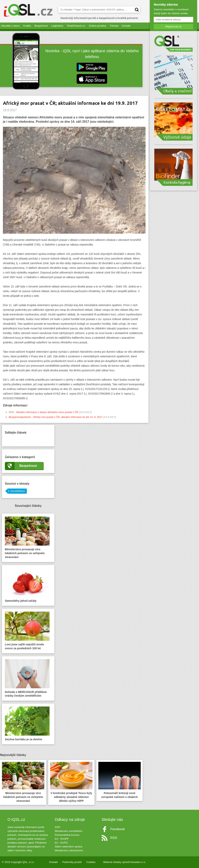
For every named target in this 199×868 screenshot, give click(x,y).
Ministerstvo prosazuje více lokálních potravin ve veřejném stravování (27, 538)
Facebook (118, 829)
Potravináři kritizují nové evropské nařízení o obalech (120, 780)
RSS (114, 838)
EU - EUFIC (61, 843)
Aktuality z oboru (10, 26)
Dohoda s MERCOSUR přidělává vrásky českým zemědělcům (27, 678)
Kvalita (27, 26)
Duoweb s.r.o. (138, 862)
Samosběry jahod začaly (27, 585)
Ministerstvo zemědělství (68, 831)
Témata (114, 26)
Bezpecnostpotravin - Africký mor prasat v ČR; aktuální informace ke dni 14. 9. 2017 (56, 417)
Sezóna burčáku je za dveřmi (27, 724)
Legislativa (57, 26)
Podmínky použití (72, 862)
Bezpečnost (41, 26)
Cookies (91, 862)
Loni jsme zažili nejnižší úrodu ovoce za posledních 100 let (27, 631)
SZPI (57, 827)
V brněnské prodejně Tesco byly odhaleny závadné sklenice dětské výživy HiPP (71, 782)
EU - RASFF (62, 839)
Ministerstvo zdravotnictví (69, 850)
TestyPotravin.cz (76, 26)
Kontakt (126, 26)
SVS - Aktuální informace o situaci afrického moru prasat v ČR (44, 412)
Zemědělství (17, 491)
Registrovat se (173, 26)
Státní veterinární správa (68, 847)
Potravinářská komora (67, 835)
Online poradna (97, 26)
